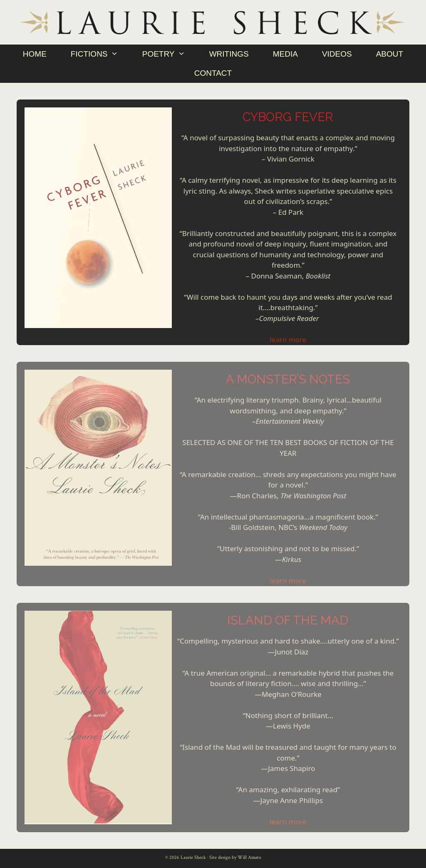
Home (35, 54)
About (390, 54)
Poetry (170, 54)
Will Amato (249, 857)
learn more (288, 339)
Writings (229, 54)
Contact (213, 73)
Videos (337, 54)
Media (285, 54)
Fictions (100, 54)
